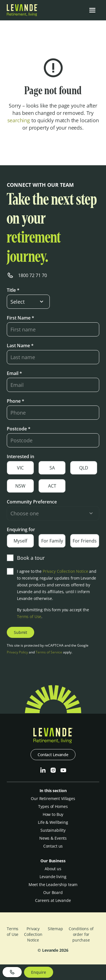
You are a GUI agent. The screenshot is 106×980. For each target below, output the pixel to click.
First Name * (20, 318)
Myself (20, 541)
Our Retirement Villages (53, 798)
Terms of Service (49, 652)
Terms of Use (29, 616)
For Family (52, 541)
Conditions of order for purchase (81, 934)
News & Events (53, 838)
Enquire (38, 972)
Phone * (16, 401)
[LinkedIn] (43, 770)
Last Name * (20, 346)
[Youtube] (63, 770)
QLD (84, 468)
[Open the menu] (92, 10)
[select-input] (28, 302)
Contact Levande (53, 755)
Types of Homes (53, 806)
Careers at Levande (53, 900)
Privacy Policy (17, 652)
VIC (20, 468)
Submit (20, 632)
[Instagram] (53, 770)
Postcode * (19, 429)
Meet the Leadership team (53, 884)
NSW (20, 486)
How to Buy (53, 814)
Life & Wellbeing (53, 822)
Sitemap (55, 929)
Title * (13, 290)
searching (19, 120)
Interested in (20, 456)
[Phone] (12, 972)
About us (53, 869)
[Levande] (22, 14)
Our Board (53, 892)
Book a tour (26, 558)
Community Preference (32, 502)
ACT (52, 486)
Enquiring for (21, 529)
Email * (14, 373)
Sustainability (53, 830)
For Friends (85, 541)
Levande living (53, 877)
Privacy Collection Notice (65, 571)
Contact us (53, 846)
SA (52, 468)
